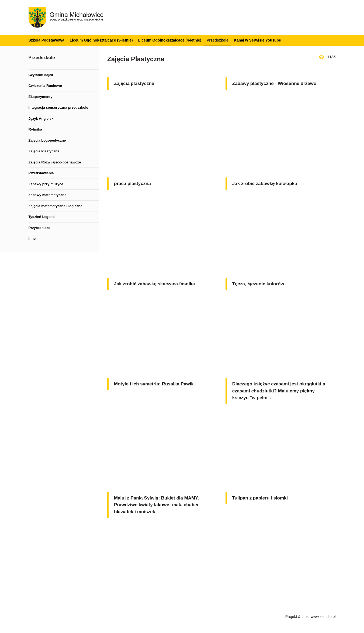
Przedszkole (218, 40)
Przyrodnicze (39, 228)
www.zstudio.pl (323, 617)
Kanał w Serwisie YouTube (257, 40)
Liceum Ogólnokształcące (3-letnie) (101, 40)
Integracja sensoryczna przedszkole (58, 107)
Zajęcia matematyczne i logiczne (56, 206)
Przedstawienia (41, 173)
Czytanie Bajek (41, 75)
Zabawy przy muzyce (46, 184)
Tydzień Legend (42, 217)
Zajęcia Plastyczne (44, 151)
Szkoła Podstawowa (46, 40)
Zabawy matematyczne (48, 195)
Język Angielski (41, 119)
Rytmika (35, 129)
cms (305, 617)
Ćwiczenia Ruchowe (45, 86)
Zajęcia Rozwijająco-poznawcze (55, 162)
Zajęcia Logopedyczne (47, 140)
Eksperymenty (41, 97)
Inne (32, 239)
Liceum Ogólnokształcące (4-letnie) (170, 40)
